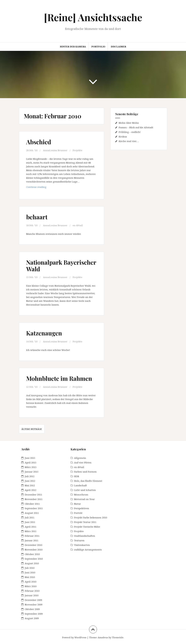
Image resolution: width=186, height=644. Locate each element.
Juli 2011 (30, 517)
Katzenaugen (44, 333)
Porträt (78, 513)
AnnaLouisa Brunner (55, 150)
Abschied (39, 142)
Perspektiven (82, 508)
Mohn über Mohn (129, 123)
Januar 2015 (32, 472)
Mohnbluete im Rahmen (59, 378)
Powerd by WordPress (74, 637)
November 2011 (34, 499)
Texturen (79, 540)
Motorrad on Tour (84, 499)
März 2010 (31, 586)
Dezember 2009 (33, 600)
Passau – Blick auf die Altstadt (136, 127)
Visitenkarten (82, 545)
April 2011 (31, 527)
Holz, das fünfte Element (88, 481)
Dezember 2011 (33, 495)
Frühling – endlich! (130, 132)
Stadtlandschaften (85, 536)
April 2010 (31, 582)
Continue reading (41, 187)
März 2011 (31, 531)
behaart (37, 217)
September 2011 (34, 508)
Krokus (123, 137)
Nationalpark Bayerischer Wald (61, 266)
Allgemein (80, 458)
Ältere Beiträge (32, 429)
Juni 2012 (30, 481)
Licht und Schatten (85, 490)
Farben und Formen (85, 472)
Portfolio (98, 47)
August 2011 (32, 513)
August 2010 (32, 563)
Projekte (77, 150)
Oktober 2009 (32, 609)
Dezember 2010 (33, 545)
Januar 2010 (32, 595)
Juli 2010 (30, 568)
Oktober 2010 (32, 554)
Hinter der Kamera (73, 47)
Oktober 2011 (32, 504)
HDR (77, 476)
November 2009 (34, 605)
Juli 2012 (30, 476)
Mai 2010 (30, 577)
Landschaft (80, 485)
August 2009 (32, 618)
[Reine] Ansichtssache (93, 17)
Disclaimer (118, 47)
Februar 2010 (32, 591)
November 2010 (34, 550)
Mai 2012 (30, 485)
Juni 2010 (30, 572)
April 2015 (31, 462)
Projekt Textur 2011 (85, 522)
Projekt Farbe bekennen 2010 (91, 517)
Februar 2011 (32, 536)
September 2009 (34, 614)
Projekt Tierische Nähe (87, 527)
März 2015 (31, 467)
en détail (78, 225)
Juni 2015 (30, 458)
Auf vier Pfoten (83, 462)
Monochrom (81, 495)
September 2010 (34, 559)
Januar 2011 (32, 540)
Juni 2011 (30, 522)
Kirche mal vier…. (129, 141)
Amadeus (103, 637)
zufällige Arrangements (88, 550)
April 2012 (31, 490)
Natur (77, 504)
